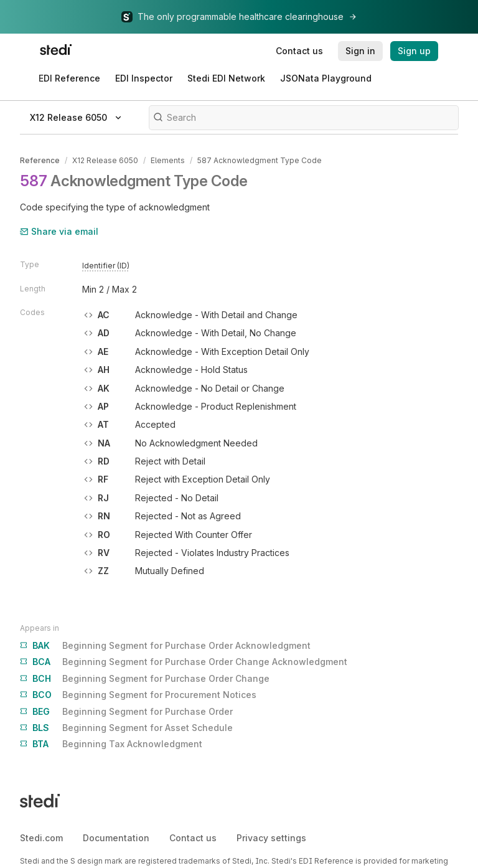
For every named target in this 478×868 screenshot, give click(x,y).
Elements (168, 160)
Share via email (59, 231)
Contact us (193, 838)
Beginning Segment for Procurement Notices (138, 695)
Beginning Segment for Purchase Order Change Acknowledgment (184, 662)
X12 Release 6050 (105, 160)
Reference (40, 160)
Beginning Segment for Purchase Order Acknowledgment (165, 646)
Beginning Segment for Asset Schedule (126, 728)
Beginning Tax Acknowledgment (111, 744)
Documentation (116, 838)
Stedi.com (41, 838)
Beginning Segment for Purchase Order (126, 712)
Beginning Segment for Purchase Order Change (145, 679)
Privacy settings (271, 838)
